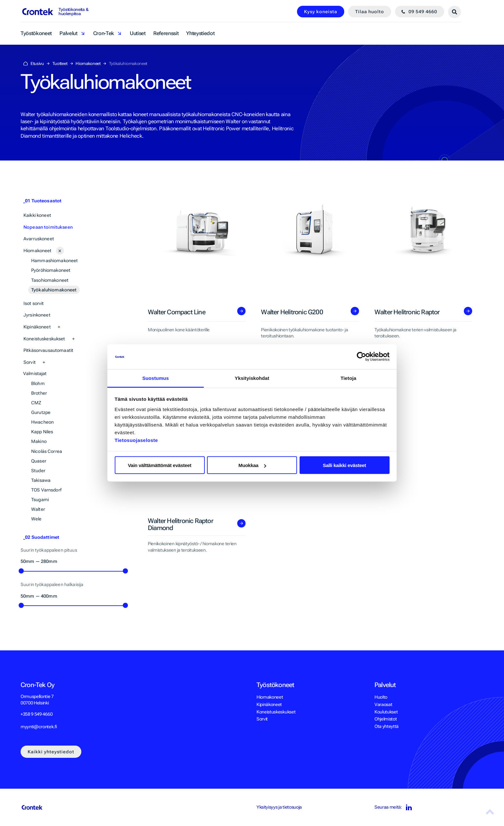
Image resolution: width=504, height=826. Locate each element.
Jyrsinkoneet (37, 315)
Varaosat (383, 704)
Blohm (38, 383)
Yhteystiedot (200, 33)
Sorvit (30, 362)
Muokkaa (252, 465)
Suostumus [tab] (156, 378)
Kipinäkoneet (37, 327)
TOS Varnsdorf (46, 490)
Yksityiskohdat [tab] (252, 378)
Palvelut (68, 33)
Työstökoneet (36, 33)
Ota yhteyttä (387, 726)
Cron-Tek (104, 33)
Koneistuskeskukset (44, 339)
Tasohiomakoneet (50, 280)
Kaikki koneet (37, 215)
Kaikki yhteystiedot (51, 752)
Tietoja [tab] (349, 378)
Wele (36, 519)
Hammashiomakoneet (54, 261)
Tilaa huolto (370, 12)
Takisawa (41, 480)
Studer (38, 471)
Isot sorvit (34, 303)
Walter (38, 509)
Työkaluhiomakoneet (54, 290)
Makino (39, 441)
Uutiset (138, 33)
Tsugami (40, 500)
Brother (39, 393)
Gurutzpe (41, 412)
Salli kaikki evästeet (344, 465)
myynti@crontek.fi (39, 727)
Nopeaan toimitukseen (48, 227)
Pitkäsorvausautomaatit (48, 350)
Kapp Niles (42, 432)
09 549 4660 (423, 12)
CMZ (36, 403)
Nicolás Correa (47, 451)
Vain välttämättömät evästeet (160, 465)
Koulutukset (386, 712)
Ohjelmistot (386, 719)
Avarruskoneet (39, 239)
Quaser (39, 461)
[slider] (21, 571)
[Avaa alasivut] (60, 251)
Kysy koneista (321, 12)
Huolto (381, 697)
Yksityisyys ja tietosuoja (279, 807)
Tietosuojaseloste (136, 440)
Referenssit (166, 33)
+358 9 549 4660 (36, 714)
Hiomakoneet (38, 251)
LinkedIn (408, 808)
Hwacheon (42, 422)
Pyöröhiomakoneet (51, 270)
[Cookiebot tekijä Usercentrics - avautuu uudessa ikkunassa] (361, 357)
